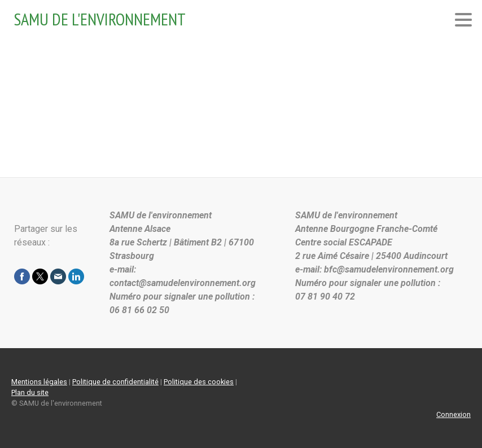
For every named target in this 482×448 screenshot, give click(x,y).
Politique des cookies (199, 382)
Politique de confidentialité (115, 382)
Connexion (453, 414)
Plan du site (30, 392)
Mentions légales (39, 382)
